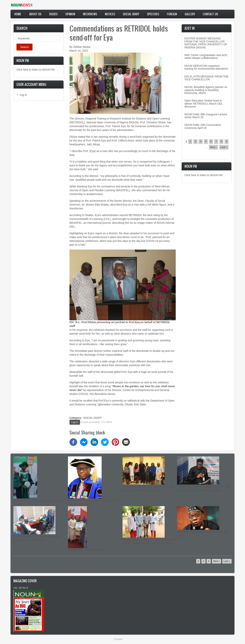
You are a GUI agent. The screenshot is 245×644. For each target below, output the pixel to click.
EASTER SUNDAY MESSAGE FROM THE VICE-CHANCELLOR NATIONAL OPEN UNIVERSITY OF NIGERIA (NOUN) (206, 43)
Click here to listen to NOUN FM (36, 70)
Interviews (90, 14)
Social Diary (131, 14)
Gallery (190, 14)
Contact (118, 639)
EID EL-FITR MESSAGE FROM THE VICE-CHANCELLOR (207, 78)
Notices (110, 14)
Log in (23, 95)
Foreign (172, 14)
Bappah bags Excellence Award (87, 550)
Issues (53, 14)
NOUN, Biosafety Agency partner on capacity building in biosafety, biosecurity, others (206, 90)
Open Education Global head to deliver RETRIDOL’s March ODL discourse (204, 104)
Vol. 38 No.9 (21, 588)
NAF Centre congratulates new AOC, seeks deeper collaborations (206, 57)
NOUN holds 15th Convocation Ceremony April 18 (203, 126)
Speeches (153, 14)
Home (18, 14)
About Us (35, 14)
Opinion (70, 14)
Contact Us (210, 14)
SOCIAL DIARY (93, 418)
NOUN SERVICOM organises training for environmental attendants (206, 67)
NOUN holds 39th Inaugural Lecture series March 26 (206, 116)
